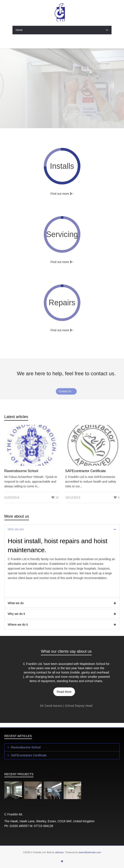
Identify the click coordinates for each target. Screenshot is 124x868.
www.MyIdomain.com (90, 852)
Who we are (16, 529)
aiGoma (59, 852)
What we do (16, 603)
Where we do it (18, 625)
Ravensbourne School (21, 471)
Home (62, 30)
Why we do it (16, 614)
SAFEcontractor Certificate (85, 471)
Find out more (62, 262)
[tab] (62, 529)
